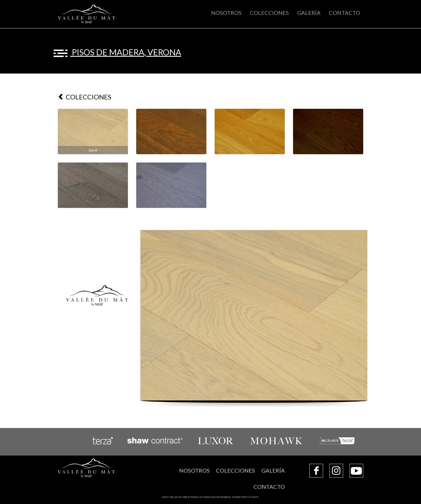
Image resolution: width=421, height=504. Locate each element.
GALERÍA (309, 13)
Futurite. (253, 497)
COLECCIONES (269, 13)
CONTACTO (345, 13)
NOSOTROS (226, 13)
